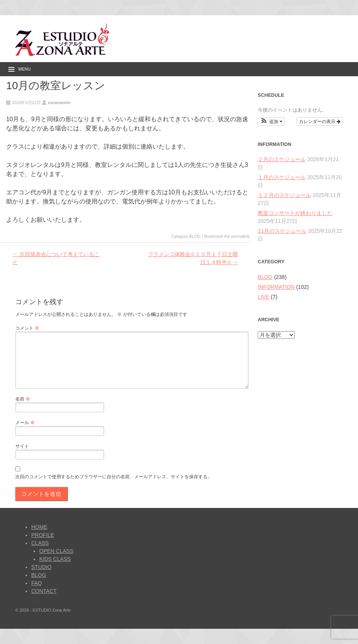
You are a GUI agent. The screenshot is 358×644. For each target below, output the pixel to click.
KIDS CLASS (55, 559)
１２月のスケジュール (284, 195)
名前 (23, 399)
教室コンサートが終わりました (295, 213)
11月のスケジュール (282, 231)
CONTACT (44, 591)
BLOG (195, 236)
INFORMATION (276, 287)
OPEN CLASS (56, 551)
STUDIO (41, 567)
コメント (27, 328)
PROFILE (43, 535)
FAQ (37, 583)
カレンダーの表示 (320, 122)
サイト (22, 446)
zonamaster (59, 103)
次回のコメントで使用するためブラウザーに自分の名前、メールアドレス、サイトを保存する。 (114, 477)
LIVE (263, 297)
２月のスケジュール (282, 159)
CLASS (40, 543)
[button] (271, 122)
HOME (39, 527)
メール (25, 423)
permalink (241, 236)
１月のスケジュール (282, 177)
